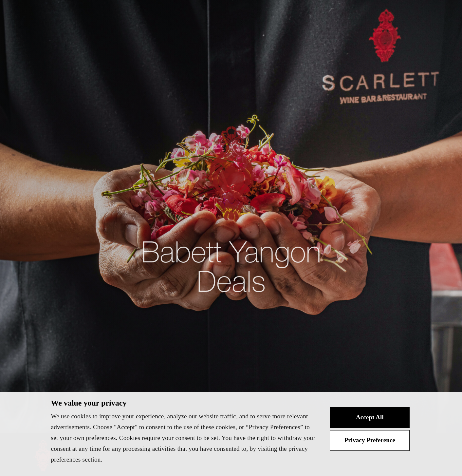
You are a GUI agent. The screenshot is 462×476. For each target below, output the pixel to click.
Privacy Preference (370, 440)
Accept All (370, 417)
